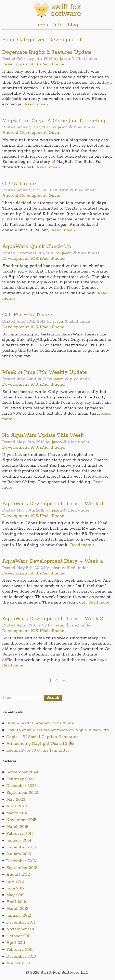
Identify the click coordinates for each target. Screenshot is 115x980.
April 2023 (17, 806)
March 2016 (17, 813)
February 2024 (20, 779)
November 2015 (21, 820)
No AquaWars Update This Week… (44, 435)
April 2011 (16, 943)
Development (16, 64)
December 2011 (21, 922)
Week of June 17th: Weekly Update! (45, 372)
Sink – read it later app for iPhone (40, 723)
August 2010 (18, 963)
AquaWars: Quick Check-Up (37, 247)
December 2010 (21, 957)
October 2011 (18, 936)
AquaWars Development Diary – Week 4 (53, 561)
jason (65, 59)
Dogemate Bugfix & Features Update (47, 52)
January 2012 (19, 916)
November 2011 (21, 929)
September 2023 (22, 793)
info (58, 25)
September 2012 (22, 868)
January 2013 (19, 854)
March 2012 (17, 909)
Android (10, 133)
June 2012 (15, 888)
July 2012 (15, 881)
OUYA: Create (19, 184)
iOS (34, 64)
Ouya (54, 133)
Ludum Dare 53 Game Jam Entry (38, 750)
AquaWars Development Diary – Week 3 (53, 619)
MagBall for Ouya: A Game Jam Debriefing (54, 121)
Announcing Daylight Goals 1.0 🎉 (40, 744)
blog (73, 25)
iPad (44, 64)
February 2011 (20, 950)
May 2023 (16, 800)
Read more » (37, 104)
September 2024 (22, 772)
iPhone (57, 64)
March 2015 (17, 827)
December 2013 (21, 847)
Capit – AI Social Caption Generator (42, 737)
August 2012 (18, 875)
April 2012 (16, 902)
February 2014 (20, 834)
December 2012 (21, 861)
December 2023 (21, 786)
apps (42, 25)
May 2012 (15, 895)
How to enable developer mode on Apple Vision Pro (57, 730)
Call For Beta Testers (28, 315)
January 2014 (19, 840)
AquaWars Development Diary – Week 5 (53, 504)
